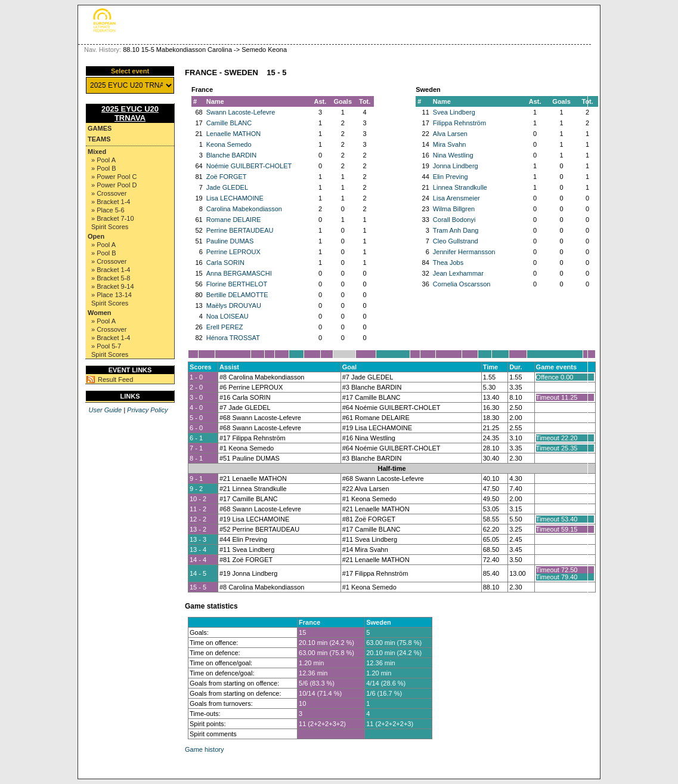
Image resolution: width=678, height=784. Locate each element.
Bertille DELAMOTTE (237, 295)
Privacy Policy (147, 410)
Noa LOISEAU (227, 316)
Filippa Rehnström (459, 123)
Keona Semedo (229, 144)
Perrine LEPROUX (233, 252)
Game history (204, 749)
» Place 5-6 (108, 210)
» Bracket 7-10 (113, 218)
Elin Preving (451, 177)
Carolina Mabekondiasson (244, 209)
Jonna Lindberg (456, 166)
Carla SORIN (225, 263)
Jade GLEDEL (227, 187)
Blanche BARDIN (231, 155)
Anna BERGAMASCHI (239, 273)
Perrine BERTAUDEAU (240, 230)
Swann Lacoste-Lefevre (241, 112)
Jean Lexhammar (458, 273)
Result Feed (115, 379)
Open (96, 236)
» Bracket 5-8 (111, 278)
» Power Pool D (114, 185)
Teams (99, 139)
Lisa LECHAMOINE (235, 198)
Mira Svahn (450, 144)
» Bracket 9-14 (113, 286)
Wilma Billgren (454, 209)
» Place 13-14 (112, 295)
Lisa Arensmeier (456, 198)
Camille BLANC (229, 123)
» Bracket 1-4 (111, 202)
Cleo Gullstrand (456, 241)
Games (100, 128)
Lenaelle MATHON (234, 134)
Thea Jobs (448, 263)
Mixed (97, 152)
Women (100, 313)
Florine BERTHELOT (237, 284)
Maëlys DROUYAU (234, 305)
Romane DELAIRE (234, 220)
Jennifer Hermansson (464, 252)
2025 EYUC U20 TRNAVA (130, 113)
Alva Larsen (450, 134)
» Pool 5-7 (106, 346)
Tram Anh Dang (456, 230)
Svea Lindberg (454, 112)
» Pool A (103, 160)
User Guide (105, 410)
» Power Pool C (114, 177)
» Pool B (104, 168)
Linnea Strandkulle (460, 187)
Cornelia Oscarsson (462, 284)
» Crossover (109, 193)
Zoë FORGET (227, 177)
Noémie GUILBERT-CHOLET (249, 166)
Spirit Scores (110, 227)
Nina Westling (453, 155)
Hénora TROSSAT (233, 338)
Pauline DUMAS (230, 241)
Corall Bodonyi (454, 220)
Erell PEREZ (225, 327)
